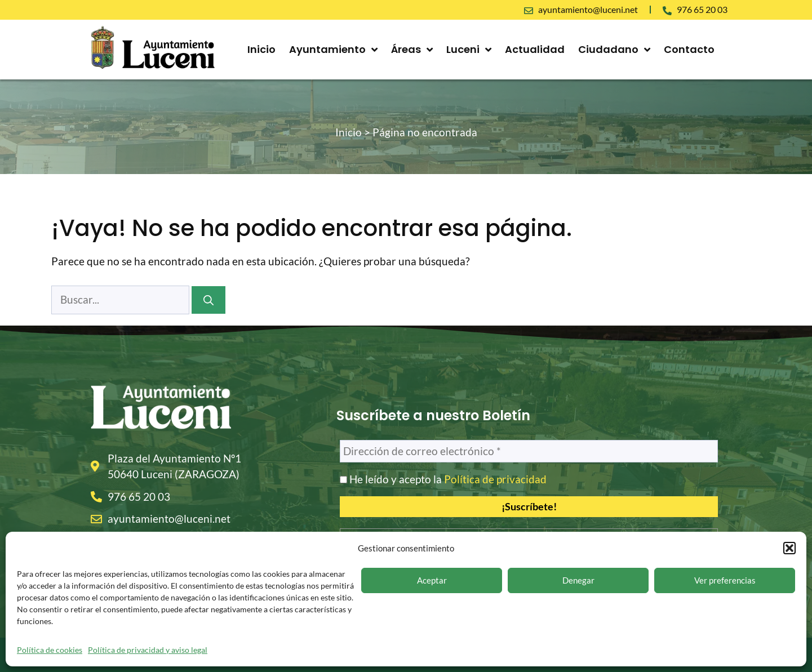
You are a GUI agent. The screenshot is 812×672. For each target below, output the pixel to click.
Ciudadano (614, 50)
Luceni (469, 50)
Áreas (412, 50)
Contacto (689, 49)
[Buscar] (208, 300)
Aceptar (432, 580)
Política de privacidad (495, 479)
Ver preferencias (725, 580)
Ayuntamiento (333, 50)
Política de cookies (50, 650)
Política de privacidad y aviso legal (148, 650)
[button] (789, 548)
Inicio (261, 49)
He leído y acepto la (443, 479)
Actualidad (535, 49)
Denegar (578, 580)
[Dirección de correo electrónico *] (529, 451)
